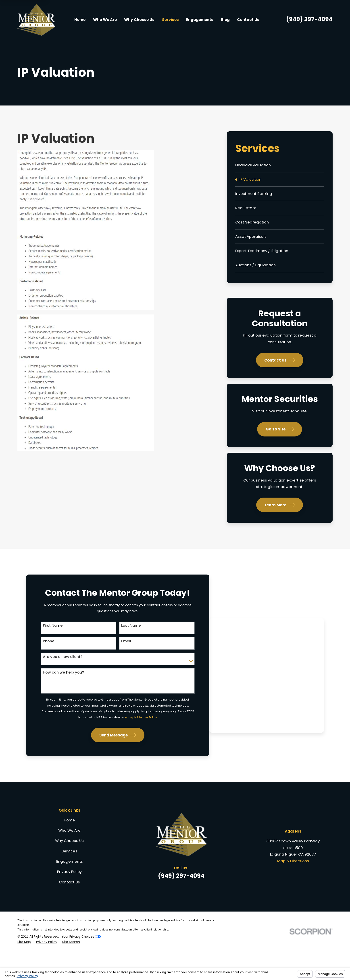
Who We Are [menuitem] (105, 20)
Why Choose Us (69, 869)
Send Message (90, 764)
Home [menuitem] (80, 20)
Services (69, 879)
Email (98, 653)
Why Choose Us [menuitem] (139, 20)
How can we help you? (55, 685)
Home (69, 848)
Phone (41, 653)
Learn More (280, 505)
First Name (45, 636)
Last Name (103, 636)
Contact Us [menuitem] (248, 20)
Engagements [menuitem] (200, 20)
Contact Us (280, 360)
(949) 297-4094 (309, 19)
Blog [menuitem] (225, 20)
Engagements (70, 890)
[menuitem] (280, 165)
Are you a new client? (55, 669)
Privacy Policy (69, 900)
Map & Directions (293, 889)
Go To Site (280, 429)
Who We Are (69, 859)
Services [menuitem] (170, 20)
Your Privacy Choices (81, 965)
